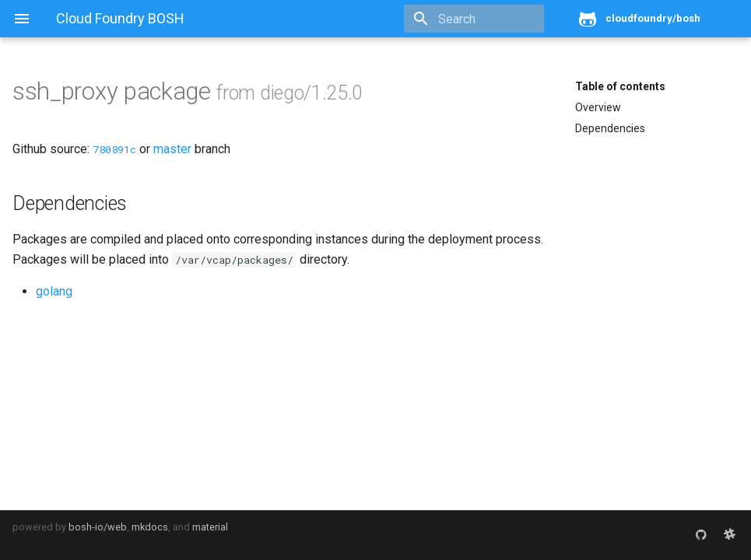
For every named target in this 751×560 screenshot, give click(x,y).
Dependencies (610, 128)
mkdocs (150, 527)
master (172, 149)
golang (54, 291)
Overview (598, 107)
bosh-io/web (98, 527)
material (210, 527)
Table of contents (620, 86)
